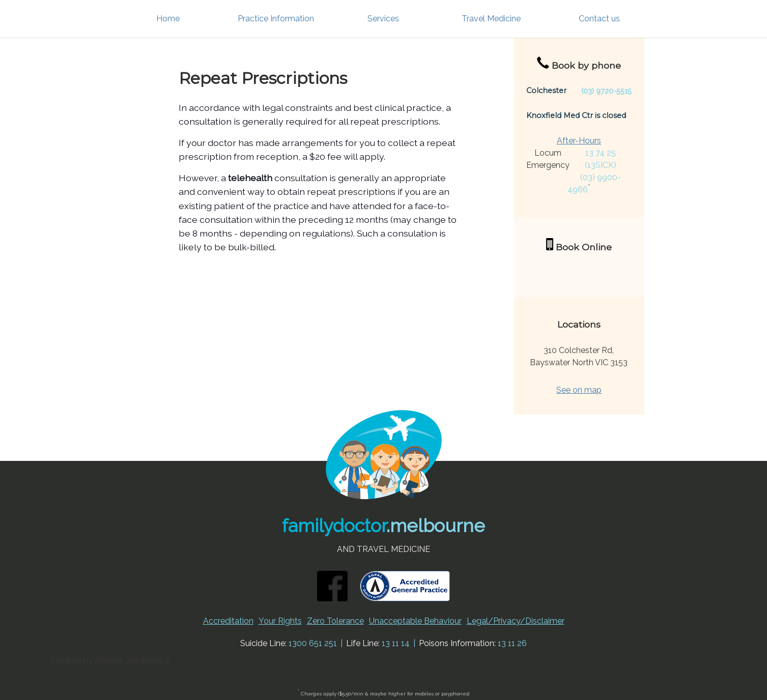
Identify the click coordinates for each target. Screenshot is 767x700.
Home (168, 19)
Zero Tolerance (335, 621)
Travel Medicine (491, 19)
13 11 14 (396, 643)
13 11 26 (512, 643)
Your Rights (280, 621)
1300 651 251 (313, 643)
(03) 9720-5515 (606, 91)
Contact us (599, 19)
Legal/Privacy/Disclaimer (516, 621)
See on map (579, 390)
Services (383, 19)
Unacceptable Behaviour (415, 621)
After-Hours (579, 141)
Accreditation (228, 621)
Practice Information (276, 19)
